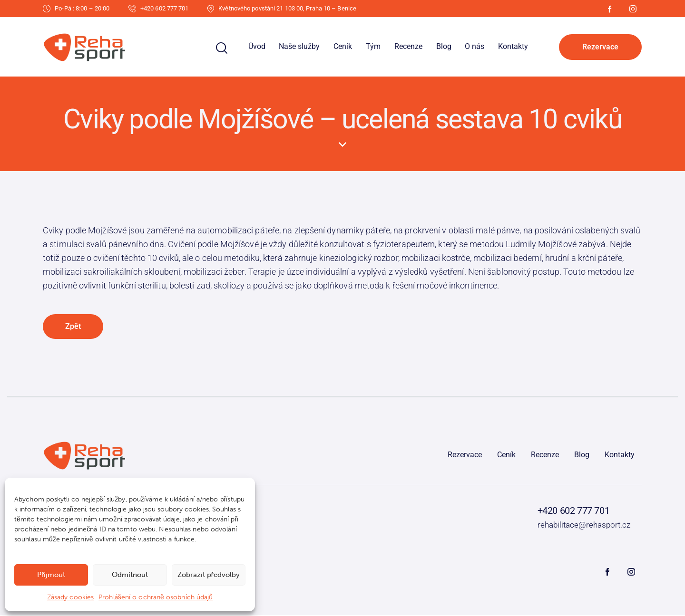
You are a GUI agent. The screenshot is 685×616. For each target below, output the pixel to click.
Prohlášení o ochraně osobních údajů (156, 597)
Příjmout (51, 575)
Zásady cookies (70, 597)
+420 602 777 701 (574, 511)
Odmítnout (130, 575)
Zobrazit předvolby (209, 575)
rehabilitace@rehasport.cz (584, 525)
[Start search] (222, 48)
